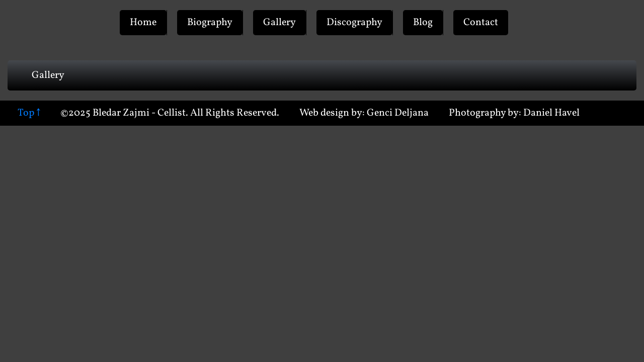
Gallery (279, 23)
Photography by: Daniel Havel (514, 113)
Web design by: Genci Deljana (364, 113)
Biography (210, 23)
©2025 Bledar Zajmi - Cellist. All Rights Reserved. (170, 113)
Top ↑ (29, 113)
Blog (423, 23)
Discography (354, 23)
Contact (481, 23)
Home (143, 23)
